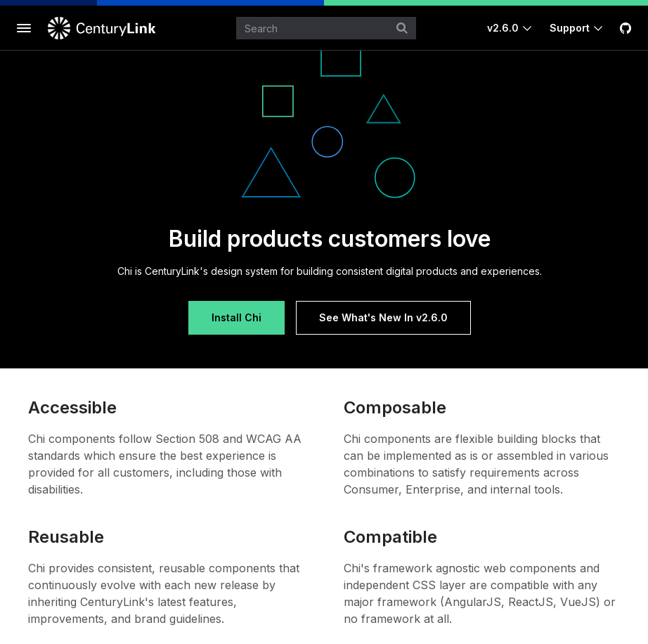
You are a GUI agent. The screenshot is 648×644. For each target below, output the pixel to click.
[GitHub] (626, 28)
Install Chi (236, 317)
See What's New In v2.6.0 (383, 317)
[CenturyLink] (104, 28)
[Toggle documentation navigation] (24, 28)
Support (570, 28)
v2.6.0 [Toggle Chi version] (503, 28)
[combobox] (326, 28)
